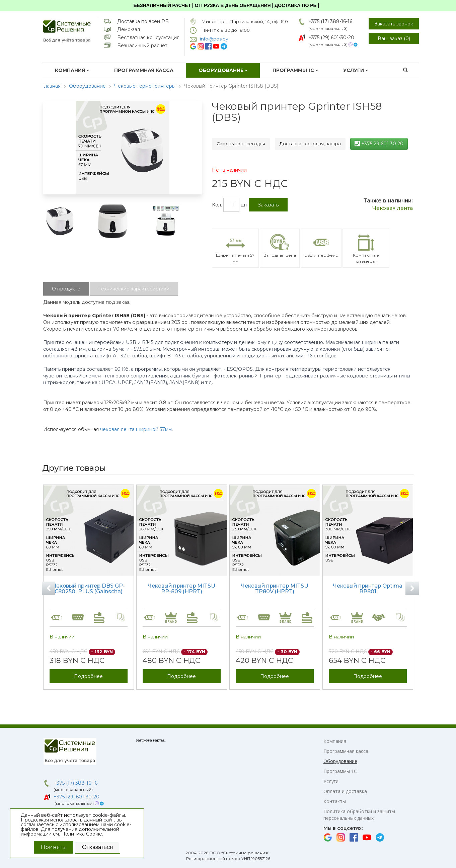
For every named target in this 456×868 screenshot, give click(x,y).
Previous (49, 588)
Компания (72, 70)
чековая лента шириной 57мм (136, 429)
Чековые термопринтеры (145, 86)
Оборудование (223, 70)
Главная (51, 86)
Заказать (268, 205)
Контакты (335, 801)
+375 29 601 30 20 (379, 144)
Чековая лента (393, 208)
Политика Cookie (82, 834)
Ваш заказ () (394, 38)
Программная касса (144, 70)
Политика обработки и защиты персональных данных (359, 815)
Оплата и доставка (345, 791)
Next (412, 588)
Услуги (356, 70)
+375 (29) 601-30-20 (331, 37)
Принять (53, 847)
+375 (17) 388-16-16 (330, 21)
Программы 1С (295, 70)
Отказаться (98, 847)
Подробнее (88, 676)
